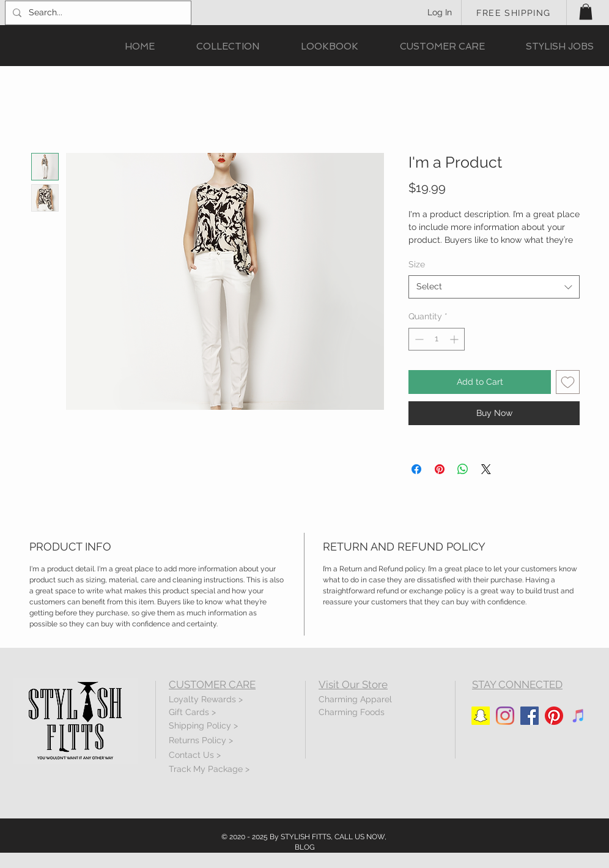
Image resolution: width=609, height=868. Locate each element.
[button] (586, 12)
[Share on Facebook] (416, 469)
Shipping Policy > (203, 725)
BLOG (305, 847)
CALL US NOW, (360, 837)
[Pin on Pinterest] (440, 469)
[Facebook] (530, 716)
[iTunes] (578, 716)
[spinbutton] (437, 339)
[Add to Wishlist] (568, 382)
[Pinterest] (554, 716)
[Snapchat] (481, 716)
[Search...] (97, 13)
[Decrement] (418, 339)
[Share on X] (486, 469)
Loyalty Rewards (202, 699)
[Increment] (455, 339)
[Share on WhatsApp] (463, 469)
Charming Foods (352, 712)
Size (417, 264)
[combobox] (494, 287)
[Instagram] (505, 716)
